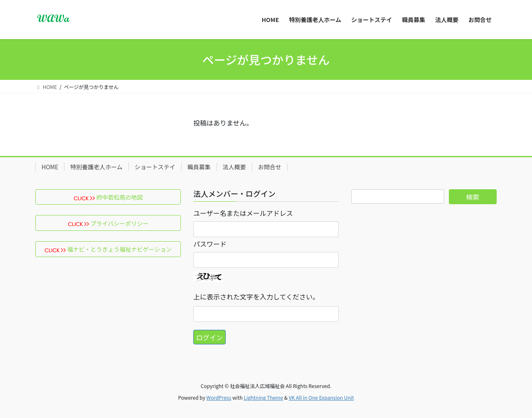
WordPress (219, 397)
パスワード (210, 244)
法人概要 (234, 167)
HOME (50, 167)
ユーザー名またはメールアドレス (243, 213)
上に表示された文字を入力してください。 (256, 297)
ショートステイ (155, 167)
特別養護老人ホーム (96, 167)
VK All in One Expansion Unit (321, 397)
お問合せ (270, 167)
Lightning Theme (263, 397)
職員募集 (199, 167)
